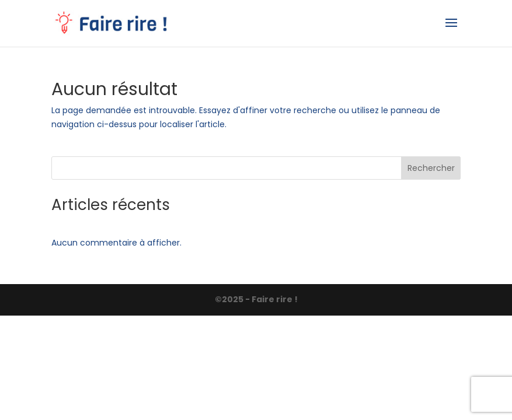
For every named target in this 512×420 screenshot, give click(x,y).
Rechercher (431, 168)
